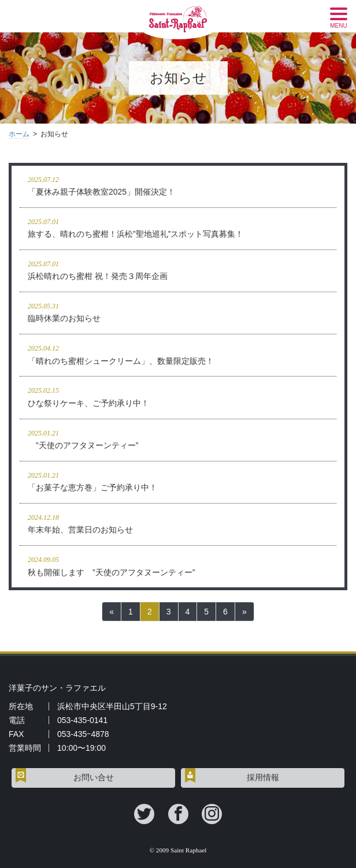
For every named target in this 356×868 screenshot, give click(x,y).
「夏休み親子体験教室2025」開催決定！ (178, 185)
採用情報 (263, 778)
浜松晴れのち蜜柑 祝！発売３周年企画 (178, 269)
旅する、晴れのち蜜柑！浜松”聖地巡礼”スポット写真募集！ (178, 227)
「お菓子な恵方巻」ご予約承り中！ (178, 481)
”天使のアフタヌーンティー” (178, 439)
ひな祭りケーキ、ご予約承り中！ (178, 396)
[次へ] (244, 612)
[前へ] (112, 612)
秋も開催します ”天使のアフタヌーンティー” (178, 565)
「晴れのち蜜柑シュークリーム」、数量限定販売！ (178, 354)
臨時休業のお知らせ (178, 312)
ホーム (19, 134)
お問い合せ (94, 778)
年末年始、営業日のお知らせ (178, 523)
